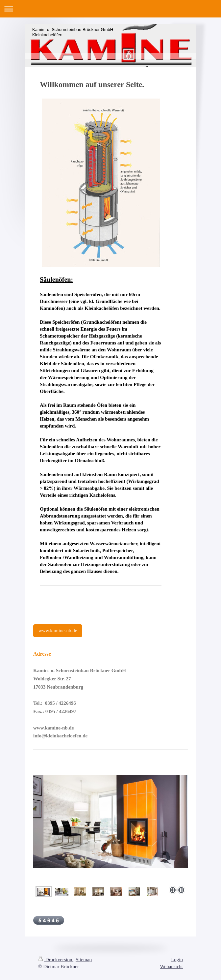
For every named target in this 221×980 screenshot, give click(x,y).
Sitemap (84, 960)
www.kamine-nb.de (58, 631)
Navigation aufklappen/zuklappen (110, 9)
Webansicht (171, 966)
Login (177, 960)
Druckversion (56, 960)
